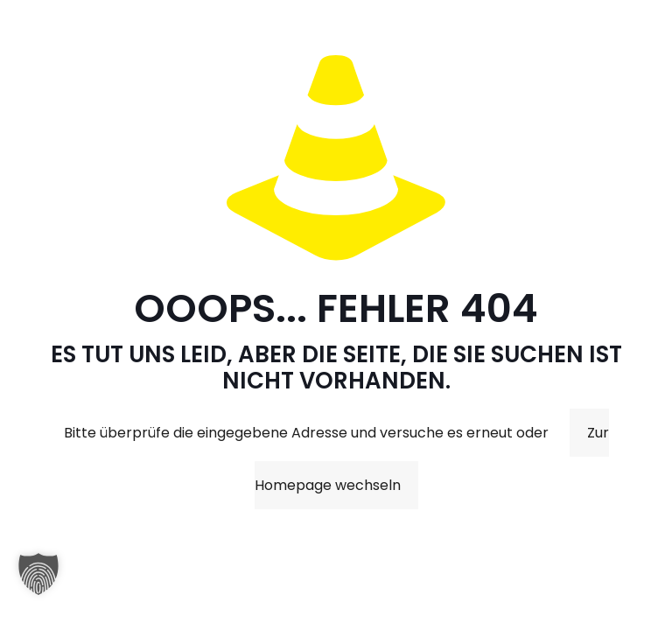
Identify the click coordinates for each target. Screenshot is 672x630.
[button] (38, 583)
